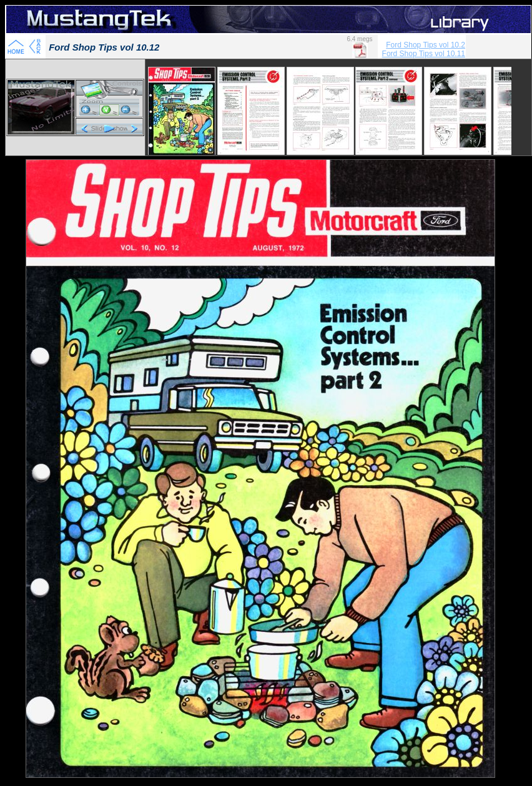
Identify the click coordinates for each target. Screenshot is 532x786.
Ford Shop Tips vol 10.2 (426, 45)
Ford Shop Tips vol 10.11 (424, 54)
